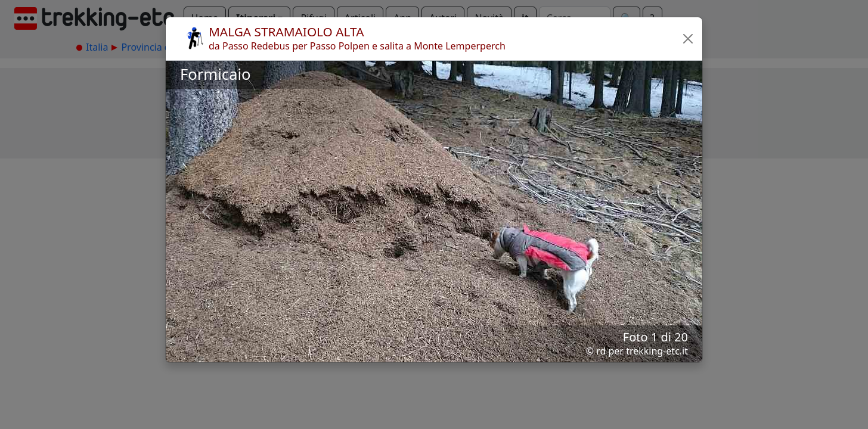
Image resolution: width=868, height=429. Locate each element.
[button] (688, 39)
